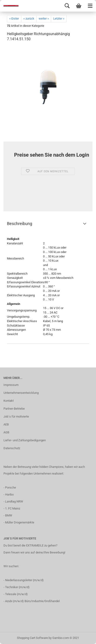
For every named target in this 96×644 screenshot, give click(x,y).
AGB (6, 432)
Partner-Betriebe (14, 409)
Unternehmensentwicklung (21, 393)
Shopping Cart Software (32, 638)
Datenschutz (12, 448)
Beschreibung (20, 224)
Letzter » (59, 19)
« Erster (14, 19)
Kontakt (9, 401)
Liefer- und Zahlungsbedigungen (25, 440)
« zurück (29, 19)
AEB (6, 424)
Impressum (11, 385)
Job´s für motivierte (16, 416)
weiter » (44, 19)
